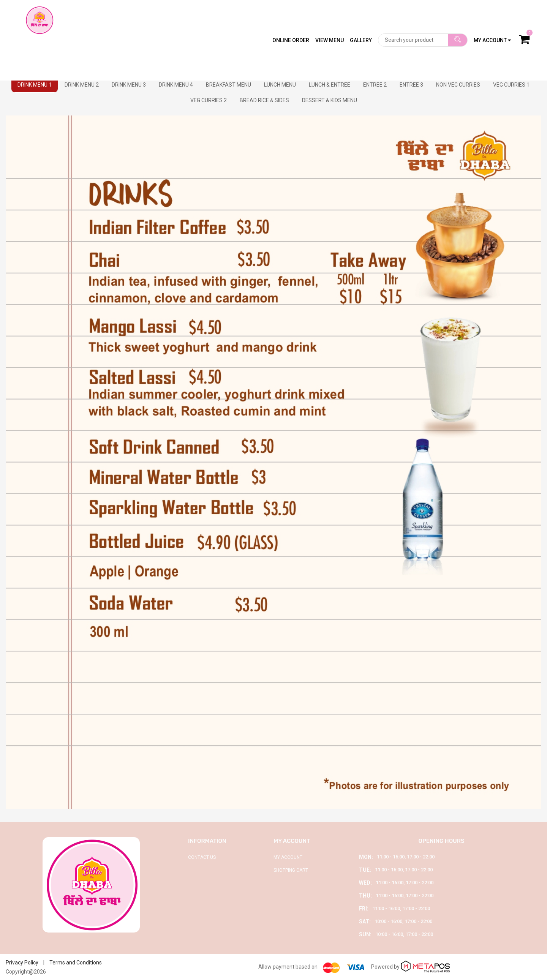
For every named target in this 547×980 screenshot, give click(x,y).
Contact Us (202, 857)
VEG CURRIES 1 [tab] (511, 85)
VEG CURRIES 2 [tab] (209, 100)
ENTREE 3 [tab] (411, 85)
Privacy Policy (22, 963)
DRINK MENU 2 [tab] (82, 85)
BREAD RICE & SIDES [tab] (264, 100)
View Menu (330, 17)
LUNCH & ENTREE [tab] (330, 85)
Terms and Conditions (76, 963)
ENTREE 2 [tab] (375, 85)
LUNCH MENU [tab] (280, 85)
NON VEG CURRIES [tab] (458, 85)
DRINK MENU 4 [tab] (176, 85)
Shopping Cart (291, 870)
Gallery (361, 17)
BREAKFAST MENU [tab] (228, 85)
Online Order (291, 17)
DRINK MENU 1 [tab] (35, 85)
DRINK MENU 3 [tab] (129, 85)
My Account (288, 857)
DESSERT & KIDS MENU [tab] (330, 100)
